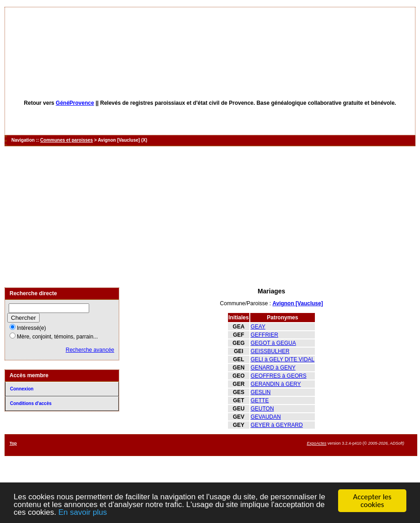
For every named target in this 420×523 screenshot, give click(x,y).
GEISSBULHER (270, 351)
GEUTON (262, 409)
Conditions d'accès (31, 403)
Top (13, 443)
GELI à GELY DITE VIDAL (283, 359)
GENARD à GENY (273, 368)
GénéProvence (75, 103)
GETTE (260, 400)
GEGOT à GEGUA (273, 343)
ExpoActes (316, 443)
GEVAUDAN (266, 417)
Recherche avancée (90, 350)
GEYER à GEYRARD (277, 425)
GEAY (258, 327)
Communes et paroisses (66, 140)
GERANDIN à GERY (276, 384)
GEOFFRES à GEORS (279, 376)
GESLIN (261, 392)
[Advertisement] (210, 217)
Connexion (22, 389)
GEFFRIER (265, 335)
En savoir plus (83, 513)
